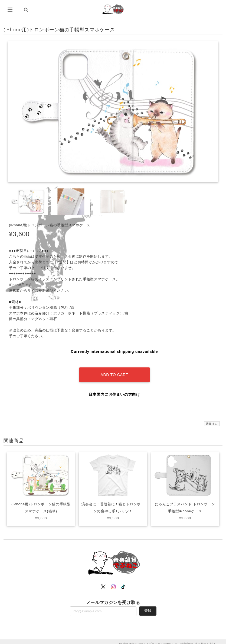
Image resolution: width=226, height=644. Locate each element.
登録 (148, 606)
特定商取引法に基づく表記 (198, 639)
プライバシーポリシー (163, 639)
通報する (212, 419)
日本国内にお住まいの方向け (114, 390)
